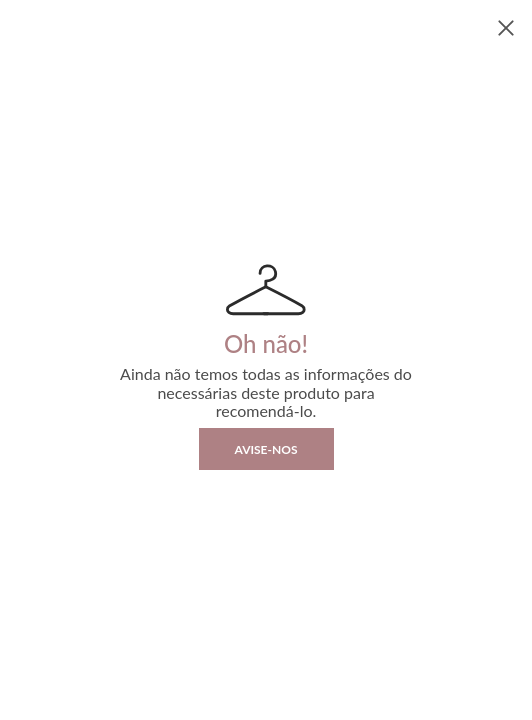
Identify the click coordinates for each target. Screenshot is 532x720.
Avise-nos (265, 449)
